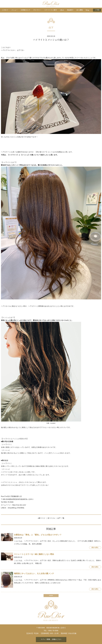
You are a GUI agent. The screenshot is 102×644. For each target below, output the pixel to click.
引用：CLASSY (51, 423)
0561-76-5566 (53, 631)
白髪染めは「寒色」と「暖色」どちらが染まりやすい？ (38, 535)
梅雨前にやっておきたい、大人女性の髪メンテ (34, 574)
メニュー (14, 10)
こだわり (5, 10)
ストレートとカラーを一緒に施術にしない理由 (34, 554)
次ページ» (51, 518)
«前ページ (41, 518)
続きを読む (95, 547)
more (51, 595)
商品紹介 (70, 10)
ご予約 (97, 10)
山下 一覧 (61, 518)
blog (87, 10)
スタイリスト (51, 10)
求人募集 (80, 10)
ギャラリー (37, 10)
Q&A (62, 10)
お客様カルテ (25, 10)
